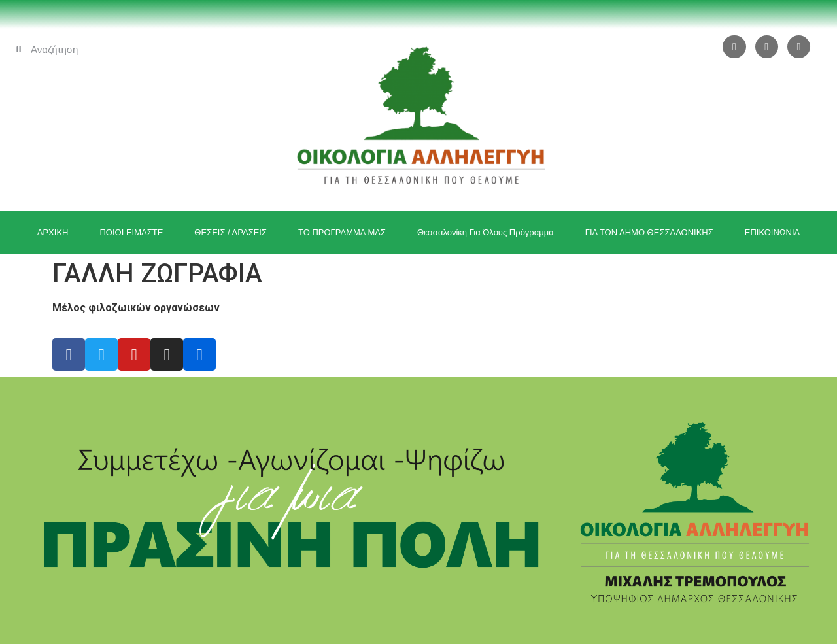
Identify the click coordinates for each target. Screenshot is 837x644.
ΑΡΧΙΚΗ (53, 232)
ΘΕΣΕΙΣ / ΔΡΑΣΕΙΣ (231, 232)
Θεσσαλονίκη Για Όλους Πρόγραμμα (486, 232)
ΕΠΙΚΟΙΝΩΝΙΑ (772, 232)
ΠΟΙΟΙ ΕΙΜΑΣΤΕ (131, 232)
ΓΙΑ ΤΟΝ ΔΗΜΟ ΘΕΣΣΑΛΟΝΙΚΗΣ (649, 232)
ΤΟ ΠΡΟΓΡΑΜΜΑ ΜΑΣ (342, 232)
